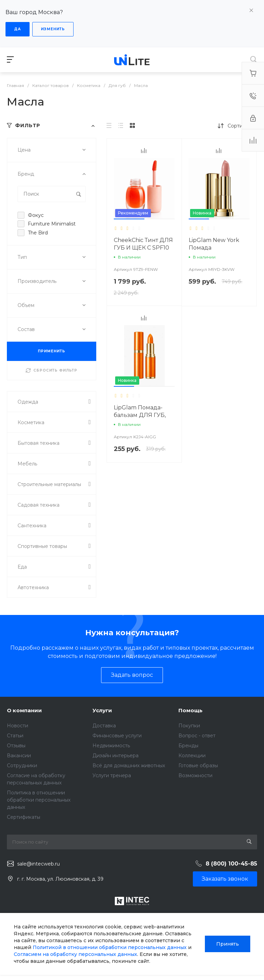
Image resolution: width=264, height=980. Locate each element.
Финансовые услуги (117, 736)
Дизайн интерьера (115, 756)
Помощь (190, 710)
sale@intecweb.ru (38, 864)
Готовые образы (198, 766)
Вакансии (19, 756)
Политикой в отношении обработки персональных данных (110, 947)
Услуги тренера (112, 775)
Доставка (104, 726)
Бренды (188, 746)
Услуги (102, 710)
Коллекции (192, 756)
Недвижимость (111, 746)
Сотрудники (22, 766)
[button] (129, 219)
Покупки (189, 726)
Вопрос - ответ (197, 736)
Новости (18, 726)
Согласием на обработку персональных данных (75, 954)
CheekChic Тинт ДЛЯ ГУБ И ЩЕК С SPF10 (143, 244)
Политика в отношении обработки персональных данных (39, 800)
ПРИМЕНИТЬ (52, 351)
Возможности (195, 775)
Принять (228, 944)
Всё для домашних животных (129, 766)
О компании (24, 710)
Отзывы (16, 746)
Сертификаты (24, 817)
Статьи (15, 736)
